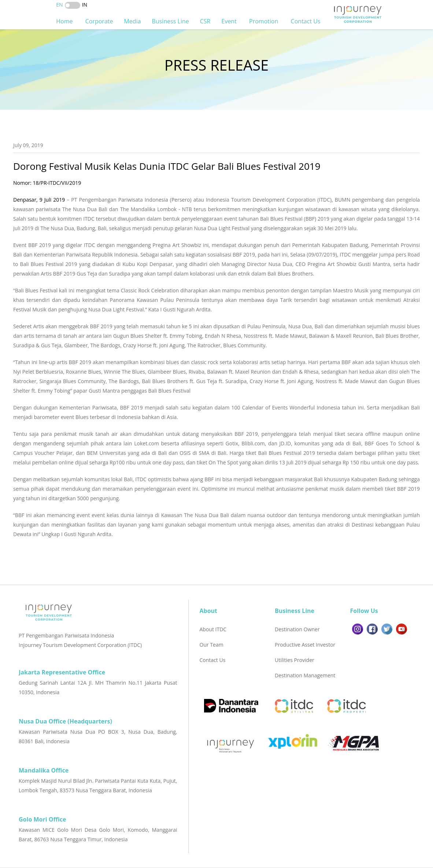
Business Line (171, 21)
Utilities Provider (295, 660)
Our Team (212, 645)
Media (132, 21)
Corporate (99, 21)
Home (65, 21)
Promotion (264, 21)
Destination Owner (297, 629)
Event (230, 21)
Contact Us (306, 21)
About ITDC (213, 629)
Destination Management (305, 675)
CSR (205, 21)
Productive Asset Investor (305, 645)
